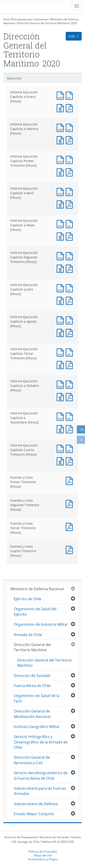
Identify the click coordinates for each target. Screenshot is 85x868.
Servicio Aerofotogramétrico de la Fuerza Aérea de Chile (41, 775)
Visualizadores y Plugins (43, 859)
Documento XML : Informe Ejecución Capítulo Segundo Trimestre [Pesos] (61, 256)
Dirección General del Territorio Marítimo (43, 23)
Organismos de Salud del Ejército (35, 611)
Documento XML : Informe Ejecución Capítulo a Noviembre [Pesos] (61, 416)
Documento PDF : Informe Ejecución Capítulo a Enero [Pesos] (70, 108)
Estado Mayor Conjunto (34, 814)
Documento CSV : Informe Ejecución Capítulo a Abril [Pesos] (70, 191)
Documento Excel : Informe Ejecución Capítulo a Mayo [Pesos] (61, 236)
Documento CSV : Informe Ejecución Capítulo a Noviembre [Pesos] (70, 416)
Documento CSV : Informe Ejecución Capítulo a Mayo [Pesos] (70, 223)
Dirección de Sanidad (32, 676)
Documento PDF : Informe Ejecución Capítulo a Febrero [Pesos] (70, 140)
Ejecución (14, 78)
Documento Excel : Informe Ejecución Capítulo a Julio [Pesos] (61, 300)
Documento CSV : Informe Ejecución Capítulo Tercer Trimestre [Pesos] (70, 352)
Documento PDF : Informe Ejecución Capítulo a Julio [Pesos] (70, 300)
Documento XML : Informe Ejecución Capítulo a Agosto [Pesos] (61, 320)
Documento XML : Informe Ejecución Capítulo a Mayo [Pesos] (61, 223)
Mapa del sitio (43, 855)
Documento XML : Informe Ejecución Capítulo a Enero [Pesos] (61, 95)
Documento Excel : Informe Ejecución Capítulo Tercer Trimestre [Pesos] (61, 364)
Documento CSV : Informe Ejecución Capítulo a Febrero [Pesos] (70, 127)
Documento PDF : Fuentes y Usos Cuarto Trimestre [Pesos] (70, 549)
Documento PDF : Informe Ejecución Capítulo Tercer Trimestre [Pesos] (70, 364)
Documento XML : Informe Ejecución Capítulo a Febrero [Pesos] (61, 127)
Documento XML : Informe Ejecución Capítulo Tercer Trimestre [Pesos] (61, 352)
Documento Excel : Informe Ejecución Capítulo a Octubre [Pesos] (61, 397)
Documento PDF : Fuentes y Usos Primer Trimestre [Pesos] (70, 480)
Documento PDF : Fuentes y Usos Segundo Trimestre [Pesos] (70, 503)
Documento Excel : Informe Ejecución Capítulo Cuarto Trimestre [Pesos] (61, 461)
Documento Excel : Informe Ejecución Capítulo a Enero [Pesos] (61, 108)
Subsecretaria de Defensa (36, 804)
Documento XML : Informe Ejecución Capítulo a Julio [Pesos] (61, 288)
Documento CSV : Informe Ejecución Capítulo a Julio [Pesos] (70, 288)
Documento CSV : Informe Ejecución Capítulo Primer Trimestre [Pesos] (70, 159)
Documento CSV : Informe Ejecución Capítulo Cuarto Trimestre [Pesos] (70, 448)
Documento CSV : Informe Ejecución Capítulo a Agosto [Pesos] (70, 320)
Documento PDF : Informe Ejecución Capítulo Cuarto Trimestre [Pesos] (70, 461)
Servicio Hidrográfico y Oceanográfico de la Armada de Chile (41, 742)
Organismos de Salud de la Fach (37, 698)
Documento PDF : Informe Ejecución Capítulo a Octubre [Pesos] (70, 397)
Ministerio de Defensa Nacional (37, 589)
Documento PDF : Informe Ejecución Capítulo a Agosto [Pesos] (70, 332)
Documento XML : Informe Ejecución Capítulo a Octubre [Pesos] (61, 384)
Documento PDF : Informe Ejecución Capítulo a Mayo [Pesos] (70, 236)
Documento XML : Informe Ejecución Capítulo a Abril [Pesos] (61, 191)
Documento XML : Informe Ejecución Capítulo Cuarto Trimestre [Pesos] (61, 448)
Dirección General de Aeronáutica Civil (32, 760)
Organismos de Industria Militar (41, 624)
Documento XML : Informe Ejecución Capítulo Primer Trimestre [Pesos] (61, 159)
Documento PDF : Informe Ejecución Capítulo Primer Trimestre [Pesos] (70, 172)
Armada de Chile (28, 635)
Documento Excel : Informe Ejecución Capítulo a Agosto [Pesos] (61, 332)
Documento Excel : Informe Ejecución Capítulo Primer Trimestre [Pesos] (61, 172)
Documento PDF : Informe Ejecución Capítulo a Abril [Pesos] (70, 204)
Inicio (7, 19)
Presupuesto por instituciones (30, 19)
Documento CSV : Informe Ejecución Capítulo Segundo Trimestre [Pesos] (70, 256)
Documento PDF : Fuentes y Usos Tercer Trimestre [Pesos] (70, 526)
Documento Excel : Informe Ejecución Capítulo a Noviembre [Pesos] (61, 429)
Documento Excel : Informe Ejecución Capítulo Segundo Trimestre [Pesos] (61, 268)
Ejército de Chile (28, 599)
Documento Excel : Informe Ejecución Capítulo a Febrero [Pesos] (61, 140)
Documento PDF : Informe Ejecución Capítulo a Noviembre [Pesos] (70, 429)
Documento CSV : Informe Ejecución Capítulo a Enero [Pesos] (70, 95)
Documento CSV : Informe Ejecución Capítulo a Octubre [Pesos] (70, 384)
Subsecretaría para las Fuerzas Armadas (40, 791)
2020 (74, 23)
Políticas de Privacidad (43, 851)
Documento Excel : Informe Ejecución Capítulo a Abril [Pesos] (61, 204)
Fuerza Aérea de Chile (32, 686)
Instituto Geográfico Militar (37, 727)
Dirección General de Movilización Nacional (32, 714)
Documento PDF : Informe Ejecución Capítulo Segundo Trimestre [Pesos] (70, 268)
